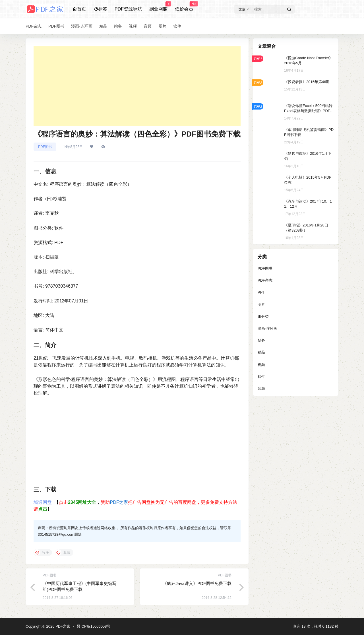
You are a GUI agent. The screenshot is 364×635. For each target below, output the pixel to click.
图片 (261, 305)
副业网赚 (158, 7)
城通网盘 (43, 502)
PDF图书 (45, 147)
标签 (100, 9)
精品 (261, 352)
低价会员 (184, 7)
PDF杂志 (265, 280)
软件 (261, 377)
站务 (261, 340)
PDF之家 (119, 502)
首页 (79, 9)
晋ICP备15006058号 (94, 626)
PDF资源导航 (128, 9)
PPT (261, 292)
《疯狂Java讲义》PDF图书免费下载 (197, 583)
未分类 (263, 317)
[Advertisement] (137, 86)
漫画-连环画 (267, 328)
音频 (261, 388)
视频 (261, 365)
